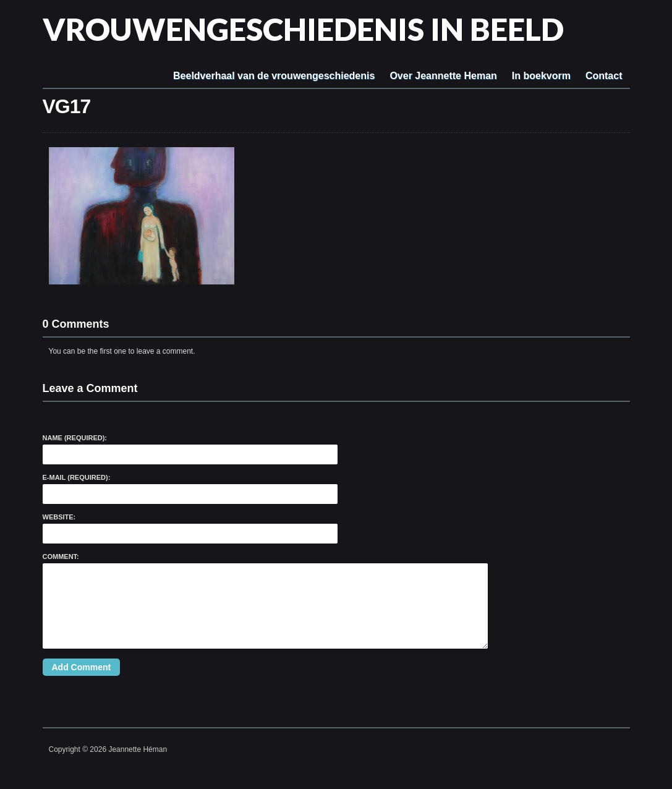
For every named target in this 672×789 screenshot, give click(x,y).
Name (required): (75, 438)
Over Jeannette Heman (443, 76)
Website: (59, 517)
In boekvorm (541, 76)
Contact (604, 76)
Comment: (61, 557)
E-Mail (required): (77, 477)
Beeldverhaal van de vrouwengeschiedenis (274, 76)
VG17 (67, 106)
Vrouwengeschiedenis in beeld (303, 29)
